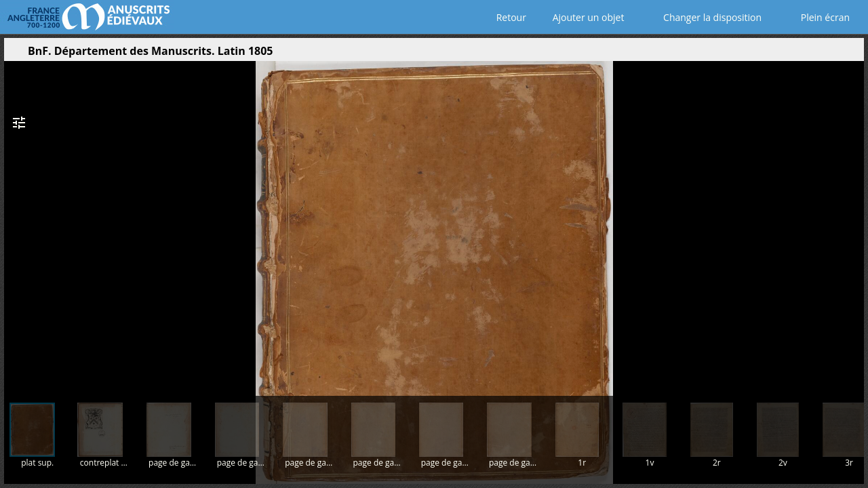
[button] (789, 54)
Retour (508, 17)
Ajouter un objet (586, 17)
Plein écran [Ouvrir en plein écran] (816, 17)
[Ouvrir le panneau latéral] (14, 54)
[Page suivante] (849, 223)
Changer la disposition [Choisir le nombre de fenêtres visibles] (703, 17)
